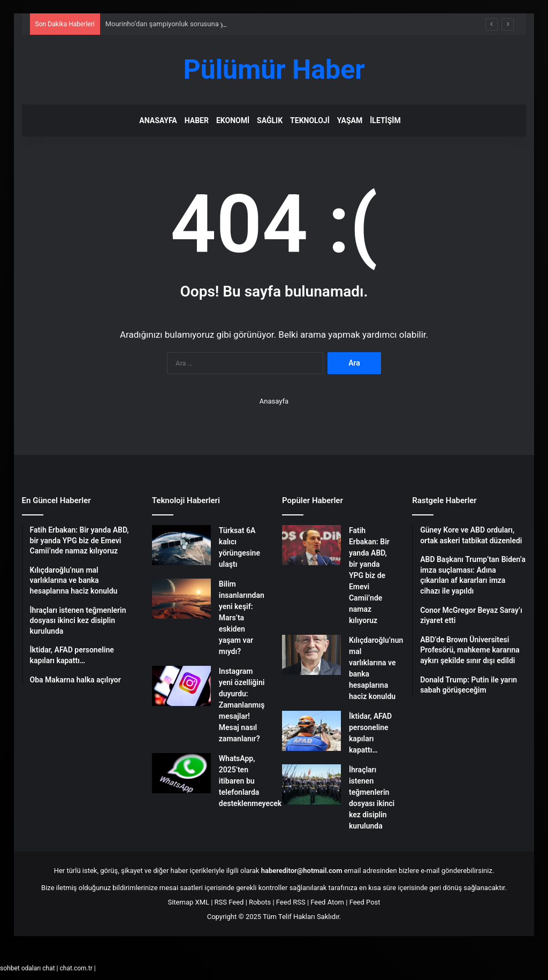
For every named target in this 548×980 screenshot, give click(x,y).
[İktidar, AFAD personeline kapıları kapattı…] (311, 731)
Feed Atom (327, 902)
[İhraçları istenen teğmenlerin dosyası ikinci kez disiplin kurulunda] (311, 784)
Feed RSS (291, 902)
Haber (197, 120)
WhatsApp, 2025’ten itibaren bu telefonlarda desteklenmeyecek (250, 781)
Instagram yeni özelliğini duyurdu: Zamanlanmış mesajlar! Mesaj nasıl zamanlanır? (242, 705)
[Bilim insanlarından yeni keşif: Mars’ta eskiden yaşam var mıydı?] (181, 599)
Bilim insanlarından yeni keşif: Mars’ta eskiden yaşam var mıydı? (242, 618)
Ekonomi (233, 120)
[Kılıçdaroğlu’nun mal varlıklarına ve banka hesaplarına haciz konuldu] (311, 655)
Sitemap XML (188, 902)
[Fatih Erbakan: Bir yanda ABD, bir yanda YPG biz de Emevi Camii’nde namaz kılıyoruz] (311, 545)
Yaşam (350, 120)
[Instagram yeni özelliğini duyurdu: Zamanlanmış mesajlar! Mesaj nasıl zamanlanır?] (181, 686)
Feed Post (365, 902)
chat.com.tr (76, 968)
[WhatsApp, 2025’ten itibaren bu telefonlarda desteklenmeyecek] (181, 773)
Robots (260, 902)
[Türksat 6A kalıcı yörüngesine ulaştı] (181, 545)
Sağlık (270, 120)
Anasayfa (158, 120)
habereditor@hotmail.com (302, 871)
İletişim (385, 120)
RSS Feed (229, 902)
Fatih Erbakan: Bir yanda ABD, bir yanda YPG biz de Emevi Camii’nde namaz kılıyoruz (369, 575)
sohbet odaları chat (28, 968)
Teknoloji (310, 120)
